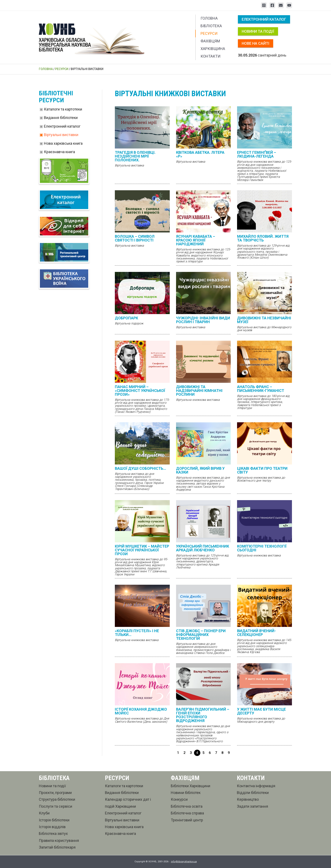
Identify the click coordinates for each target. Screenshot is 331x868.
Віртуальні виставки (61, 135)
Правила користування (59, 840)
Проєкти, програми (55, 793)
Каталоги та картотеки (63, 109)
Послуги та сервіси (56, 806)
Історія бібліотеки (54, 820)
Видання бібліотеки (61, 118)
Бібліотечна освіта (187, 806)
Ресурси (209, 33)
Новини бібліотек (186, 793)
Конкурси (179, 799)
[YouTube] (289, 5)
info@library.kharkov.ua (184, 862)
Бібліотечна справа (187, 813)
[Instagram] (264, 5)
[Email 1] (281, 5)
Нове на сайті (256, 43)
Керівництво (248, 799)
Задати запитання (252, 806)
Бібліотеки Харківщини (191, 786)
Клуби (44, 813)
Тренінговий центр (187, 820)
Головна (209, 18)
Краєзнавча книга (59, 152)
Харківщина (213, 49)
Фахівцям (210, 41)
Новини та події (258, 31)
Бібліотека (211, 26)
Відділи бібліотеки (253, 793)
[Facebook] (272, 5)
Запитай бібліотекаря (57, 847)
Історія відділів (52, 827)
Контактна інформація (256, 786)
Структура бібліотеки (57, 799)
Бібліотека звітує (53, 834)
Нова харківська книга (63, 143)
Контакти (210, 56)
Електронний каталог (264, 19)
